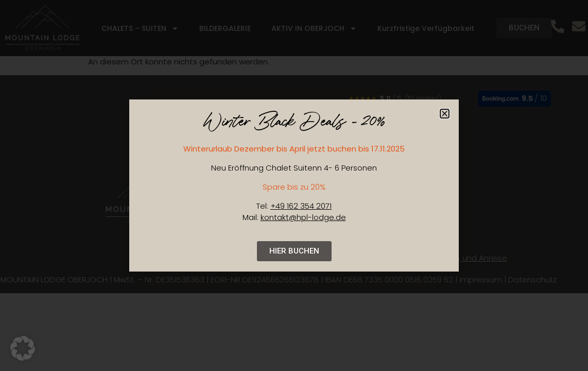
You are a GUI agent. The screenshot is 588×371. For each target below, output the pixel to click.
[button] (445, 114)
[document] (294, 185)
